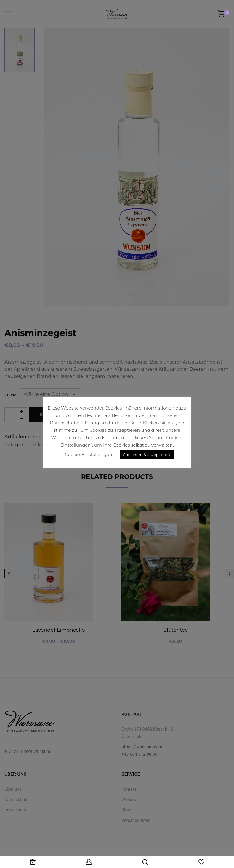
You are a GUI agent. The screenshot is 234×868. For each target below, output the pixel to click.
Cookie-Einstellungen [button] (88, 454)
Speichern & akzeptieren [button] (147, 455)
